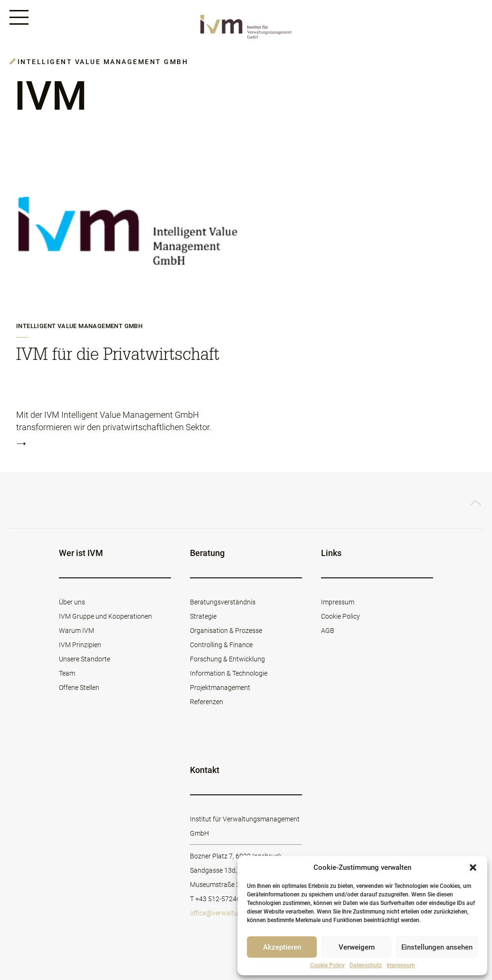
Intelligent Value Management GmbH (79, 326)
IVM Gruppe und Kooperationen (105, 616)
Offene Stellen (79, 688)
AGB (328, 631)
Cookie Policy (327, 965)
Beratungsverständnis (223, 602)
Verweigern (357, 947)
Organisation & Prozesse (226, 631)
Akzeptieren (282, 947)
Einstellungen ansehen (437, 947)
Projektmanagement (220, 688)
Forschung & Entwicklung (227, 659)
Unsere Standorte (85, 659)
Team (67, 673)
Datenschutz (366, 965)
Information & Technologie (229, 673)
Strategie (203, 616)
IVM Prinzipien (80, 645)
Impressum (401, 965)
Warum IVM (76, 631)
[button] (473, 867)
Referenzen (207, 702)
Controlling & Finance (221, 645)
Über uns (72, 602)
